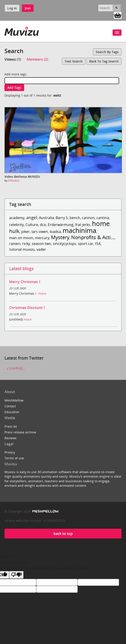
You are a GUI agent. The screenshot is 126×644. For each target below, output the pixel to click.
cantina (103, 218)
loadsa (55, 232)
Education (12, 412)
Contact (10, 406)
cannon (88, 218)
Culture (32, 225)
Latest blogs (21, 268)
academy (17, 218)
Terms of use (14, 458)
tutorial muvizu (22, 249)
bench (75, 218)
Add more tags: (16, 74)
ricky (26, 244)
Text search (74, 61)
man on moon (21, 238)
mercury (42, 238)
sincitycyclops (64, 244)
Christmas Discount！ (28, 308)
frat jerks (83, 225)
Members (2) (37, 59)
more (42, 293)
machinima (79, 230)
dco (43, 225)
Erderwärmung (61, 225)
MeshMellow (14, 400)
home (101, 223)
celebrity (16, 225)
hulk (14, 231)
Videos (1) (13, 59)
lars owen (40, 232)
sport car (86, 244)
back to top (63, 534)
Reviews (11, 438)
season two (41, 244)
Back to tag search (104, 61)
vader (41, 249)
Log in (12, 8)
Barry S (62, 218)
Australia (46, 218)
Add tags (14, 88)
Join (28, 8)
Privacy (10, 452)
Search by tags (107, 52)
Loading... (15, 368)
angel (32, 217)
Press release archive (20, 432)
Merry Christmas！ (25, 282)
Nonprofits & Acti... (93, 237)
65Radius (14, 181)
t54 (98, 244)
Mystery (60, 237)
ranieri (15, 244)
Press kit (11, 426)
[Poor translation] (16, 575)
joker (26, 232)
